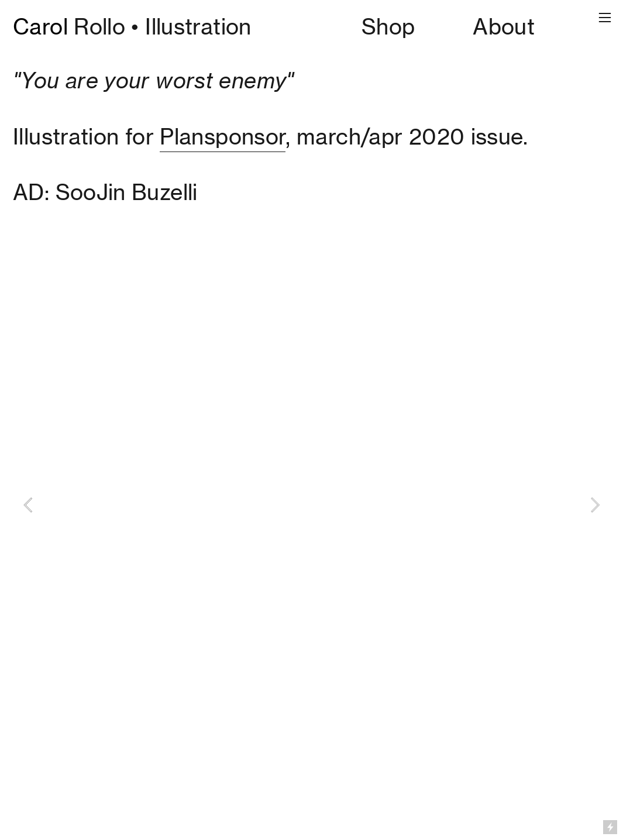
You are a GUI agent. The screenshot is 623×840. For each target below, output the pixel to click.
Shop (388, 27)
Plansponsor (223, 137)
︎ (605, 18)
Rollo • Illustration (132, 27)
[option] (311, 505)
